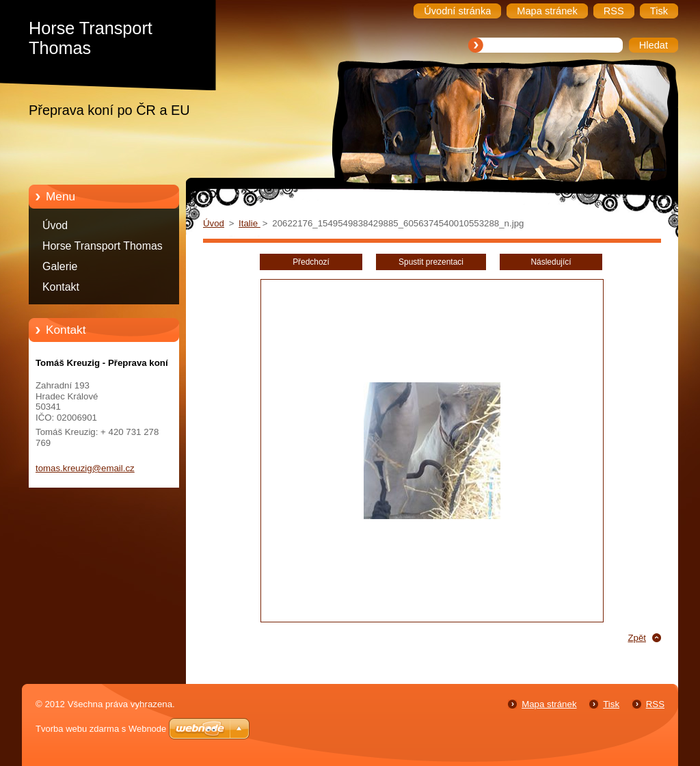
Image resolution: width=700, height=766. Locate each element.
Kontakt (61, 287)
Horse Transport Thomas (103, 246)
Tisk (611, 704)
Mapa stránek (549, 704)
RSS (655, 704)
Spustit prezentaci (431, 262)
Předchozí (311, 262)
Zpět (637, 638)
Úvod (55, 225)
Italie (250, 223)
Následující (551, 262)
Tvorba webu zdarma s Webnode (101, 729)
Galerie (60, 266)
